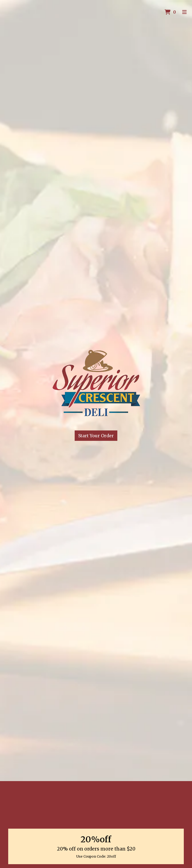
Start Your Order (96, 436)
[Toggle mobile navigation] (184, 12)
